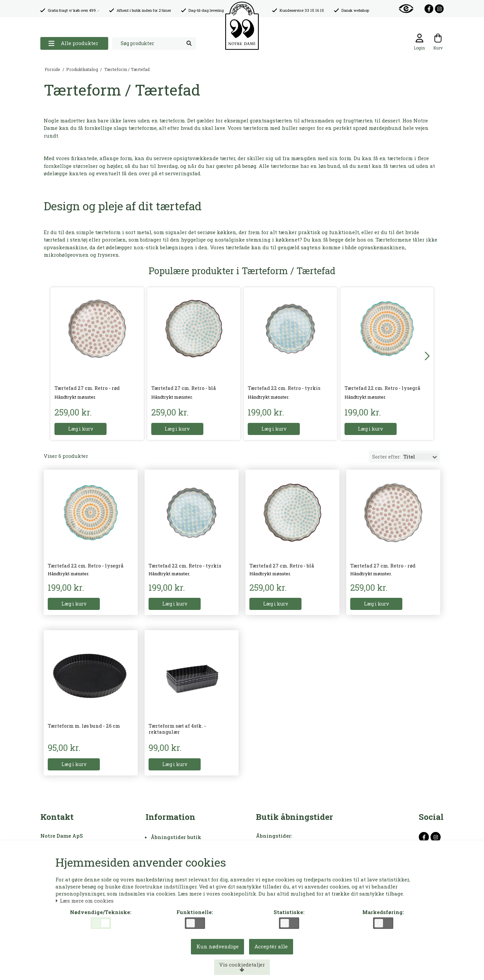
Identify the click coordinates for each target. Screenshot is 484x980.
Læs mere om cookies (85, 901)
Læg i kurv (81, 429)
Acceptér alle (271, 947)
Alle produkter (73, 43)
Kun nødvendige (217, 947)
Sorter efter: (406, 457)
